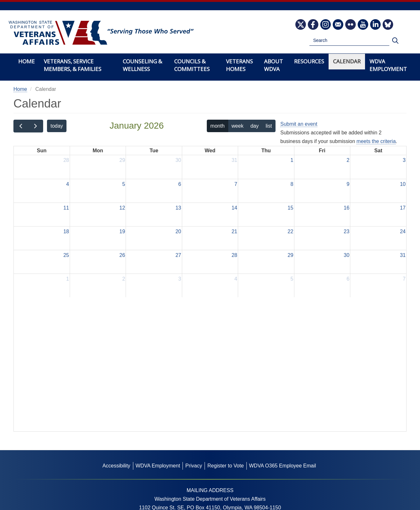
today (57, 126)
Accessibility (116, 466)
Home (27, 61)
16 (346, 208)
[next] (36, 126)
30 (178, 160)
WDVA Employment (388, 65)
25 (66, 255)
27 (178, 255)
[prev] (21, 126)
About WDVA (273, 65)
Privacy (194, 466)
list (269, 126)
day (254, 126)
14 (234, 208)
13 (178, 208)
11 (66, 208)
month (217, 126)
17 (403, 208)
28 (66, 160)
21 (234, 231)
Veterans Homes (239, 65)
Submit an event (299, 124)
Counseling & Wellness (142, 65)
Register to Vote (226, 466)
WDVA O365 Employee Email (283, 466)
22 (291, 231)
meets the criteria (376, 141)
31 (234, 160)
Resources (309, 61)
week (237, 126)
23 (346, 231)
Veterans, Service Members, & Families (73, 65)
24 (403, 231)
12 (122, 208)
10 (403, 184)
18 (66, 231)
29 (122, 160)
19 (122, 231)
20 (178, 231)
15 (291, 208)
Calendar (347, 61)
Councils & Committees (192, 65)
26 (122, 255)
